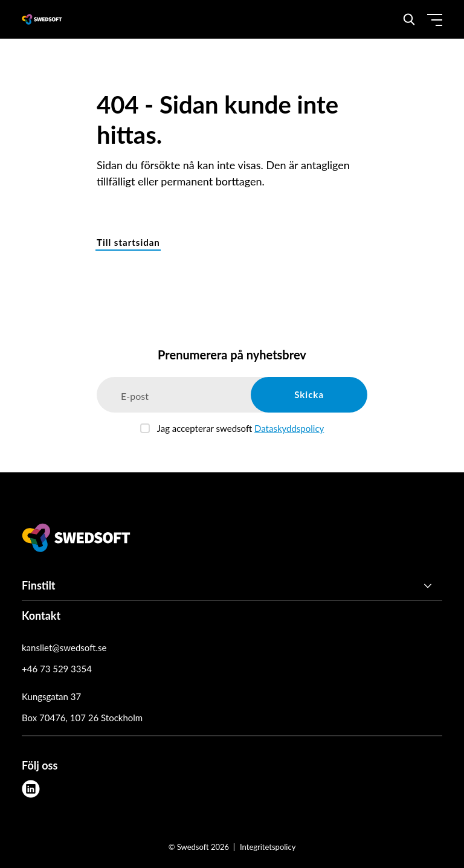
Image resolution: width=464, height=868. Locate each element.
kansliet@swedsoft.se (64, 648)
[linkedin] (31, 789)
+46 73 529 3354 (57, 669)
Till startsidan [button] (128, 242)
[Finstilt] (232, 586)
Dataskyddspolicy (289, 428)
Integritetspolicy (268, 847)
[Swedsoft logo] (76, 540)
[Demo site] (42, 19)
